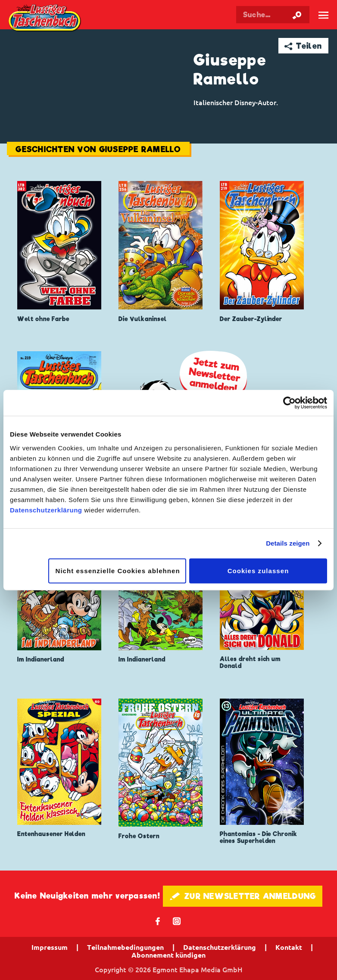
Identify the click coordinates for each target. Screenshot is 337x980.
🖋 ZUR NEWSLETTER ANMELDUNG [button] (243, 896)
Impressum (50, 947)
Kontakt (289, 947)
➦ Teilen (303, 46)
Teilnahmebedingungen (125, 947)
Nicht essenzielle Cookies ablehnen (118, 570)
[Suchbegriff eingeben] (273, 15)
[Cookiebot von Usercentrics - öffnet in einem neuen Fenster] (289, 403)
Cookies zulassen (258, 570)
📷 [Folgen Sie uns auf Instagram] (177, 921)
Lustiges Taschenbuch (45, 19)
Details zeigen (288, 543)
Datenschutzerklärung (46, 510)
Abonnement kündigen (168, 955)
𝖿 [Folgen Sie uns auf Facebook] (158, 921)
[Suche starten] (297, 15)
